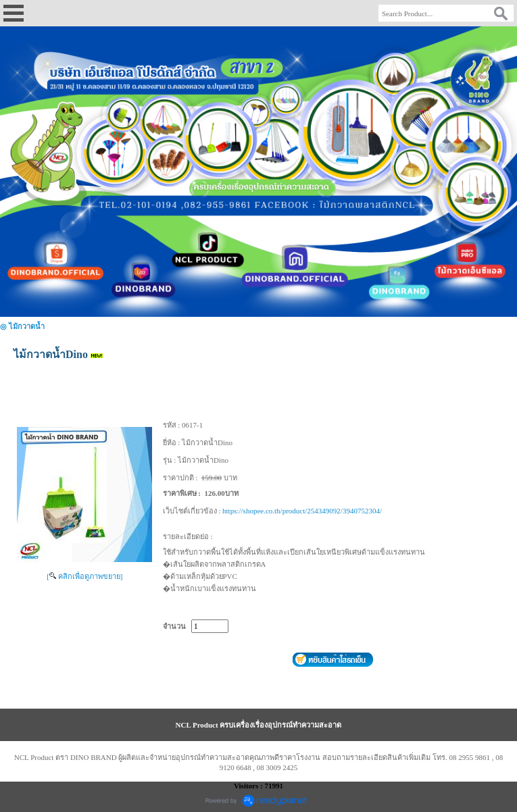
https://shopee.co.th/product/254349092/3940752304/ (302, 511)
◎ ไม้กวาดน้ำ (22, 326)
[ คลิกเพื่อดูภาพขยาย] (84, 576)
